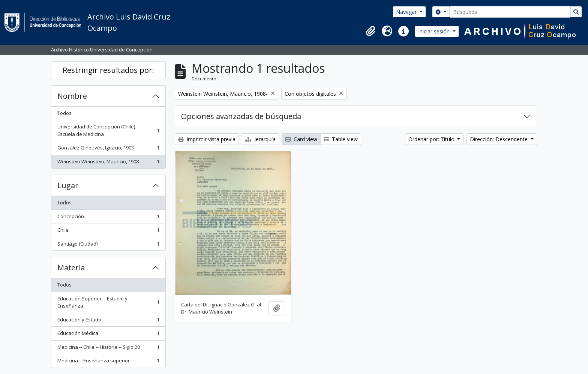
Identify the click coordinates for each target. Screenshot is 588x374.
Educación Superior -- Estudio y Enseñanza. (108, 302)
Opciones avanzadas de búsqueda (241, 116)
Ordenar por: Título (432, 139)
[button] (370, 31)
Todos (64, 113)
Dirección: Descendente (499, 139)
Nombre (72, 96)
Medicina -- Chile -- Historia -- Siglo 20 (108, 349)
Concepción (108, 218)
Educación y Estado (108, 321)
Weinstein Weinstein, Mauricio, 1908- (108, 163)
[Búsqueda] (510, 12)
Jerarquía (260, 139)
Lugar (68, 185)
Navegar (407, 12)
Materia (71, 268)
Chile (108, 231)
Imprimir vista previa (207, 139)
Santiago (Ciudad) (108, 245)
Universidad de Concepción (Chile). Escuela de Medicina (108, 130)
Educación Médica (108, 335)
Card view (301, 139)
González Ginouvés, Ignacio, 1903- (108, 149)
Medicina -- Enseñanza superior (108, 362)
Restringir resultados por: (108, 70)
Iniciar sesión (435, 31)
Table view (341, 139)
